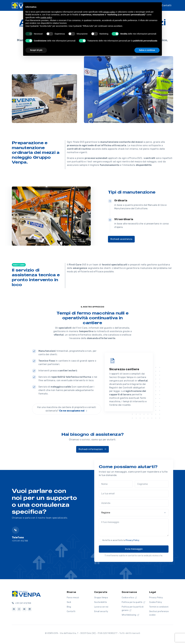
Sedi (69, 602)
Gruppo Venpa (101, 598)
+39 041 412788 (21, 603)
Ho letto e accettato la (121, 540)
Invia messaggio (134, 549)
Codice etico (129, 598)
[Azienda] (134, 503)
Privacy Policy (132, 540)
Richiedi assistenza (121, 239)
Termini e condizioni (159, 607)
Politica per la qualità (133, 602)
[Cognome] (152, 484)
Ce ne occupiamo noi (73, 411)
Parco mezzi (73, 598)
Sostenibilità (100, 602)
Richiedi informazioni (92, 449)
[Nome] (116, 484)
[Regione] (134, 513)
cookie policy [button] (46, 17)
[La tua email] (134, 494)
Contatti (167, 5)
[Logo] (26, 593)
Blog (69, 607)
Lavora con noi (101, 607)
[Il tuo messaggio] (134, 527)
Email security (101, 611)
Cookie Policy (156, 602)
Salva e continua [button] (147, 50)
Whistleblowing (130, 615)
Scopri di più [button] (36, 50)
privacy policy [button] (109, 12)
